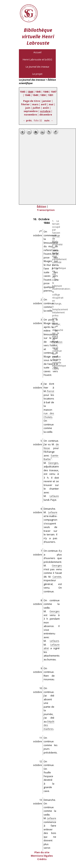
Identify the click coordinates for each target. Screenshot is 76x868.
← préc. (28, 120)
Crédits (42, 859)
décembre (46, 115)
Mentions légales (42, 856)
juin (28, 108)
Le (37, 67)
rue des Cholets (49, 415)
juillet (36, 108)
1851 (51, 95)
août (46, 108)
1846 (46, 92)
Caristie (57, 577)
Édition (41, 206)
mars (35, 104)
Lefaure (54, 496)
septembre (31, 111)
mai (51, 104)
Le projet (37, 74)
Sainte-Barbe (56, 252)
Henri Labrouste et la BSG (37, 59)
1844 (30, 92)
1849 (35, 95)
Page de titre (32, 101)
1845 (38, 92)
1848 (27, 95)
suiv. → (49, 120)
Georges (53, 463)
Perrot (50, 391)
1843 (22, 92)
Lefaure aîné (52, 647)
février (25, 104)
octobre (45, 111)
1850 (43, 95)
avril (44, 104)
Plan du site (42, 852)
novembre (30, 115)
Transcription (46, 210)
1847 (54, 92)
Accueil (37, 52)
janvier (47, 101)
